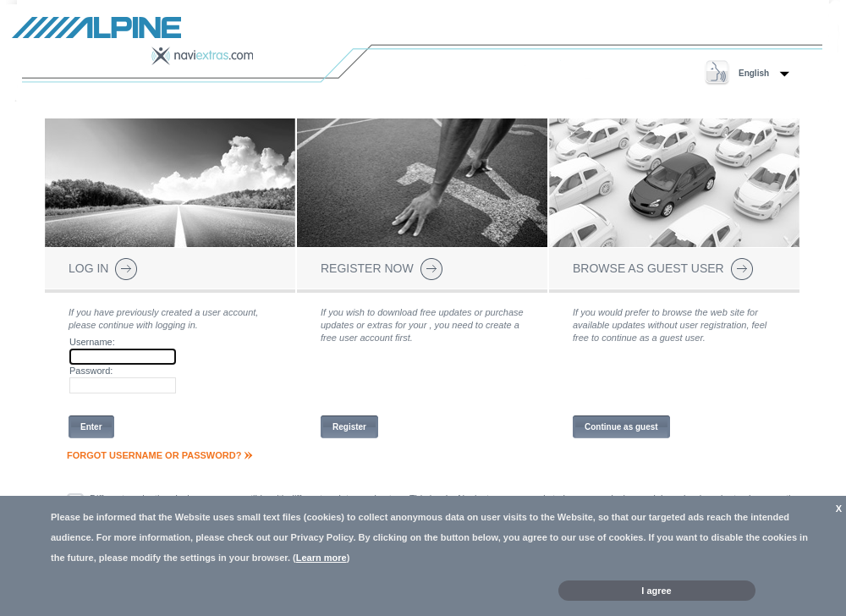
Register (349, 427)
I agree (656, 591)
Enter (91, 427)
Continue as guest (621, 427)
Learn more (321, 558)
